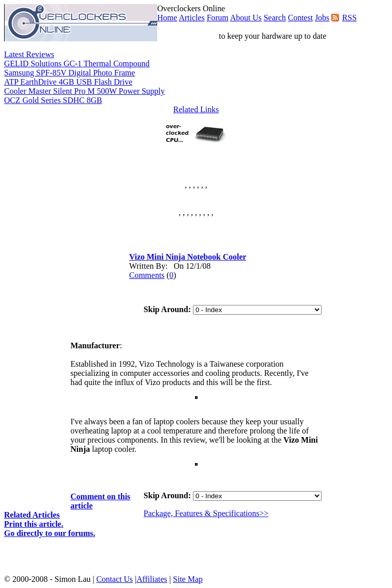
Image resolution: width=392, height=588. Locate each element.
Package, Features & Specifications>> (206, 513)
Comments (147, 275)
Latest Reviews (29, 54)
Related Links (196, 109)
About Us (246, 18)
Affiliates (152, 579)
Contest (300, 18)
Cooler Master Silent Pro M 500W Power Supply (84, 91)
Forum (218, 18)
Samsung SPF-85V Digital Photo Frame (70, 73)
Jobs (322, 18)
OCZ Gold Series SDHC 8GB (53, 100)
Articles (192, 18)
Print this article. (34, 524)
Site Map (188, 579)
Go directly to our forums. (50, 533)
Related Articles (32, 515)
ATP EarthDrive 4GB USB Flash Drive (68, 82)
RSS (349, 18)
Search (275, 18)
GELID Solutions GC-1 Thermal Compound (77, 63)
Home (167, 18)
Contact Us (115, 579)
